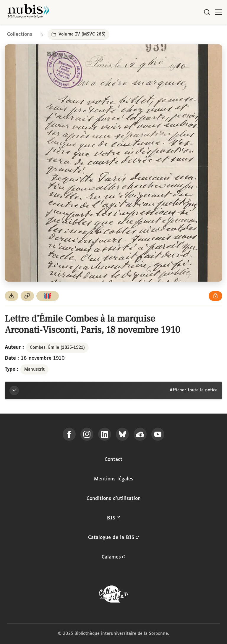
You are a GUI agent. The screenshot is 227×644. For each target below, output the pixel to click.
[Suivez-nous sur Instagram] (87, 434)
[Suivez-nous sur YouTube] (158, 434)
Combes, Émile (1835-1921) (57, 348)
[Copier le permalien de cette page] (27, 296)
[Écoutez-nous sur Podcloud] (140, 434)
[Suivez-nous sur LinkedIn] (105, 434)
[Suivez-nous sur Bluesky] (122, 434)
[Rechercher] (207, 12)
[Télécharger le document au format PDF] (12, 296)
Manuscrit (34, 369)
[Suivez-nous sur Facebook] (69, 434)
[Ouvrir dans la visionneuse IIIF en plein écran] (113, 163)
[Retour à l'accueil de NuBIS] (28, 12)
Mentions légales (114, 479)
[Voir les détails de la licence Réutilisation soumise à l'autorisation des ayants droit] (215, 296)
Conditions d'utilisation (114, 499)
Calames (114, 557)
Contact (113, 460)
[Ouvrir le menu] (219, 12)
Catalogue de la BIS (113, 538)
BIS (113, 518)
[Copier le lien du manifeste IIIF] (48, 296)
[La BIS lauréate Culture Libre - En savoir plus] (113, 595)
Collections (20, 34)
